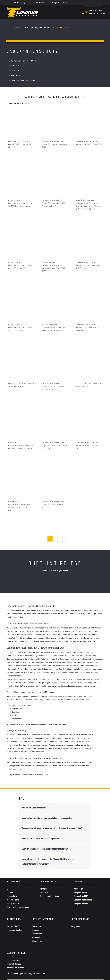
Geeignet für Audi (81, 893)
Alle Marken (78, 879)
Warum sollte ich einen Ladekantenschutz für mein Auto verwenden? (52, 818)
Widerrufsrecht (13, 890)
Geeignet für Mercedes (83, 890)
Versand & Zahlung (14, 954)
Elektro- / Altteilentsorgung (18, 897)
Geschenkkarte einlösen (50, 886)
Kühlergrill (36, 927)
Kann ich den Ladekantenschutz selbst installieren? (45, 839)
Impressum (11, 882)
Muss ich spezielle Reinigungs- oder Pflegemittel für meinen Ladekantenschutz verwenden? (48, 851)
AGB (8, 879)
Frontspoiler (37, 916)
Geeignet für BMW (81, 886)
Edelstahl (15, 66)
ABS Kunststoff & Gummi (23, 61)
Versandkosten (39, 963)
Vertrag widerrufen (14, 893)
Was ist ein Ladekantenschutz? (36, 798)
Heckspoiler (36, 920)
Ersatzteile (21, 27)
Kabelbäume (37, 924)
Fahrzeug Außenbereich (40, 27)
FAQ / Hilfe (44, 882)
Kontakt (43, 879)
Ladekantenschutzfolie (22, 70)
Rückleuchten (37, 931)
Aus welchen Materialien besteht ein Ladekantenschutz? (47, 808)
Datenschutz (12, 886)
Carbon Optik (65, 61)
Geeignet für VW (80, 882)
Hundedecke (64, 66)
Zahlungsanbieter (14, 950)
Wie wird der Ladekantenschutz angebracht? (42, 829)
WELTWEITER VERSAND (16, 958)
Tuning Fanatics (76, 916)
